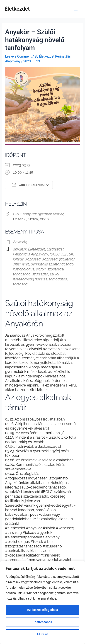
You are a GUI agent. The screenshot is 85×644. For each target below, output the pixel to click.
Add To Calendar (29, 185)
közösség (33, 259)
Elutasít (42, 634)
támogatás (58, 279)
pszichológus (24, 269)
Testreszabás (43, 622)
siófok (41, 269)
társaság (20, 284)
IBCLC (55, 254)
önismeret (21, 264)
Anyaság (20, 242)
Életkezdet (17, 9)
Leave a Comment (18, 56)
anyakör (20, 249)
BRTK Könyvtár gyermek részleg (39, 214)
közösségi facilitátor (59, 259)
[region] (42, 603)
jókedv (18, 259)
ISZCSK (67, 254)
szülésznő (40, 274)
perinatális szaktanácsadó (52, 264)
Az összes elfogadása (42, 610)
